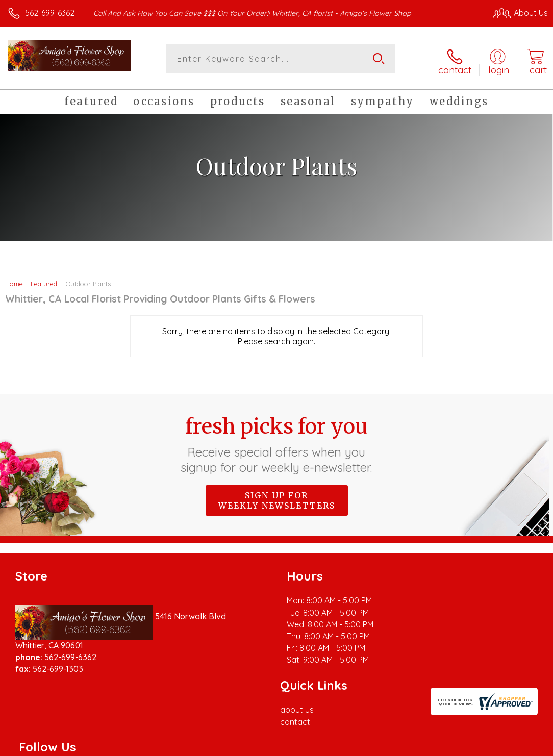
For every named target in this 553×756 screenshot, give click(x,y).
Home (14, 280)
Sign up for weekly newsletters (277, 496)
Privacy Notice (374, 746)
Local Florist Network (447, 746)
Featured (44, 280)
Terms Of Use (314, 746)
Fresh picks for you (277, 440)
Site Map (510, 746)
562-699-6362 (50, 13)
